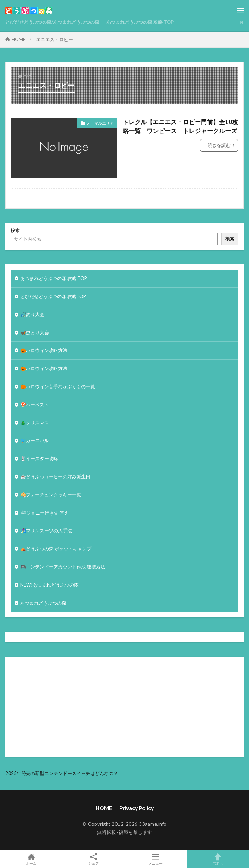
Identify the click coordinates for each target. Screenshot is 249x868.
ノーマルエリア (100, 123)
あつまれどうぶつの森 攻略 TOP (140, 22)
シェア (94, 859)
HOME (19, 39)
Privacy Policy (137, 808)
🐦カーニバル (35, 440)
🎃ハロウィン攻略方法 (44, 350)
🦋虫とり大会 (35, 333)
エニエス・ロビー (55, 39)
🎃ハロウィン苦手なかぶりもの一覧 (58, 386)
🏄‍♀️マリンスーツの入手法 (46, 531)
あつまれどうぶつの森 (43, 603)
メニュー (156, 859)
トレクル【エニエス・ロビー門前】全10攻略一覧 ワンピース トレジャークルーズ (180, 127)
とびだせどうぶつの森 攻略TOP (53, 296)
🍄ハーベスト (35, 405)
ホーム (31, 859)
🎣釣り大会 (32, 314)
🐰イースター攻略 (39, 458)
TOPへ (218, 859)
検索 (15, 230)
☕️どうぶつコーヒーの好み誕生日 (55, 477)
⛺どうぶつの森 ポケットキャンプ (56, 549)
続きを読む (219, 145)
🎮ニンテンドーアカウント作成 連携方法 (63, 567)
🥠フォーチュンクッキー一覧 (51, 495)
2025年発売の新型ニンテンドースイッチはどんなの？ (62, 773)
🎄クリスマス (35, 423)
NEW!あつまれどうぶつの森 (49, 585)
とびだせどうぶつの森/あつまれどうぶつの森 (52, 22)
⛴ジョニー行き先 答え (44, 513)
